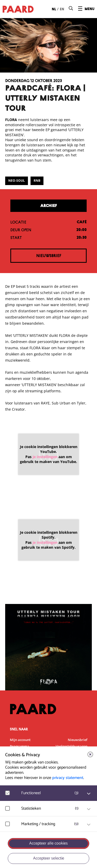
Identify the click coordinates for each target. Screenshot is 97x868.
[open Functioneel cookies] (89, 794)
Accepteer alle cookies (48, 843)
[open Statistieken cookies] (89, 809)
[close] (90, 754)
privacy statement (68, 778)
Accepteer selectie (49, 858)
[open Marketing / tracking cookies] (89, 825)
